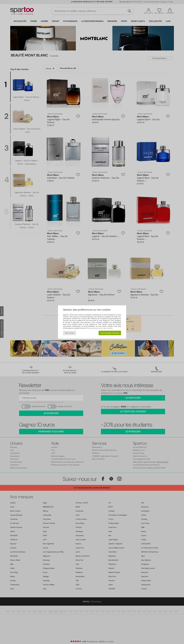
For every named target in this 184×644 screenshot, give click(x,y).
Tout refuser (70, 333)
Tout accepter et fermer (110, 333)
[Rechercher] (129, 11)
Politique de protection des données (100, 328)
